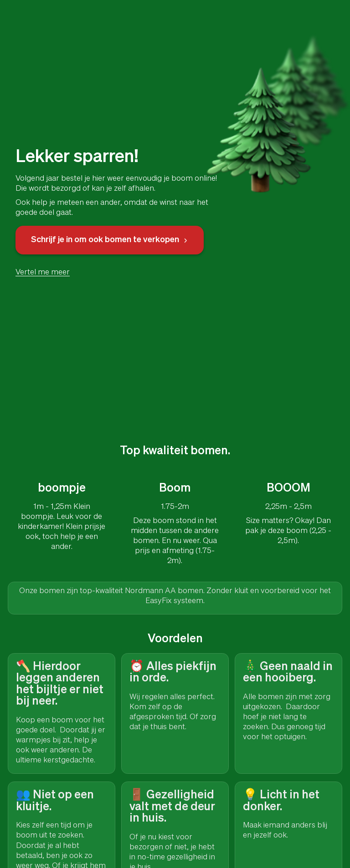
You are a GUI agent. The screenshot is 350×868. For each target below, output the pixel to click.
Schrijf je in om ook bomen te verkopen (110, 240)
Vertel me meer (43, 272)
